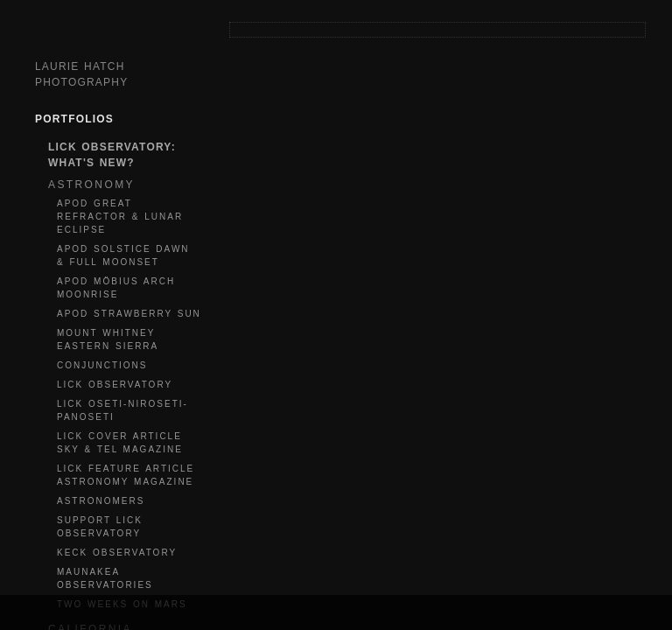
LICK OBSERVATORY (115, 385)
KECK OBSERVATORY (117, 553)
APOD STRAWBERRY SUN (129, 314)
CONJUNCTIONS (102, 365)
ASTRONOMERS (101, 501)
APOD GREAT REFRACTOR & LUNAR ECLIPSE (120, 217)
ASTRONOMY (91, 185)
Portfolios (74, 119)
